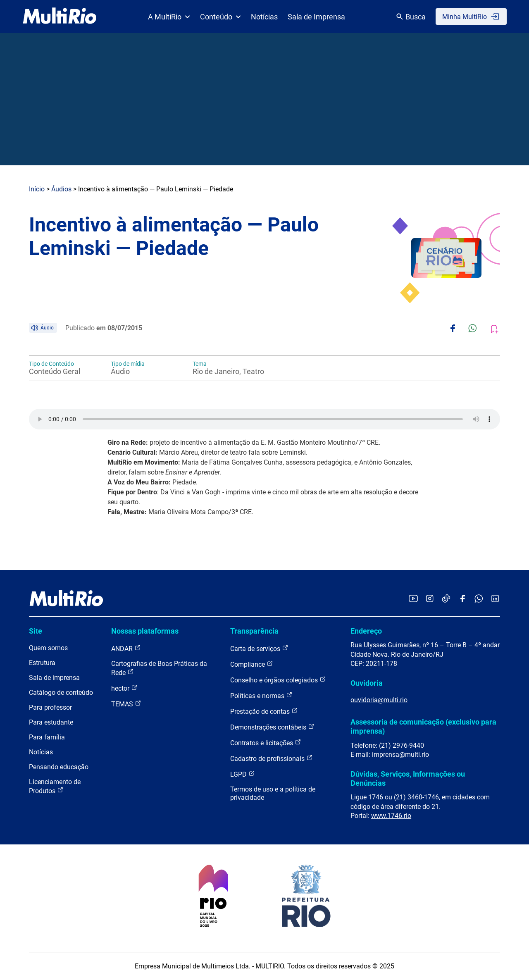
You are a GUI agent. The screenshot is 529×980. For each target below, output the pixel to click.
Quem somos (48, 648)
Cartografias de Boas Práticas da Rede (159, 668)
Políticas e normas (261, 695)
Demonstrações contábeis (272, 727)
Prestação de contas (264, 711)
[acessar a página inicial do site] (60, 17)
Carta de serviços (259, 648)
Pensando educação (59, 767)
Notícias (264, 17)
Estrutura (42, 663)
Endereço (366, 631)
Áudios (61, 189)
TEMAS (126, 704)
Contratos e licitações (266, 743)
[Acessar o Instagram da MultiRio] (430, 599)
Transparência (254, 631)
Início (37, 189)
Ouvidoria (367, 683)
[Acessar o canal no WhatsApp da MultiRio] (479, 599)
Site (36, 631)
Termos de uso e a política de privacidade (273, 793)
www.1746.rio (391, 816)
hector (124, 688)
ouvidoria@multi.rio (379, 700)
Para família (47, 737)
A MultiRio (169, 17)
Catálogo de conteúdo (61, 693)
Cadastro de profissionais (272, 758)
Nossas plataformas (145, 631)
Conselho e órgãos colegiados (278, 680)
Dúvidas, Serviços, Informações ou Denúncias (408, 779)
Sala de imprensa (54, 678)
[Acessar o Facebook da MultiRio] (462, 599)
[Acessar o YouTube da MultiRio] (413, 599)
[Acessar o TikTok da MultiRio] (446, 599)
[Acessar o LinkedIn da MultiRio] (495, 599)
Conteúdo (220, 17)
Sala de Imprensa (316, 17)
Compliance (252, 664)
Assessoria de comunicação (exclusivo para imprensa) (423, 726)
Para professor (50, 707)
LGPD (243, 774)
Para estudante (51, 722)
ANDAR (126, 648)
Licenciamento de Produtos (55, 786)
